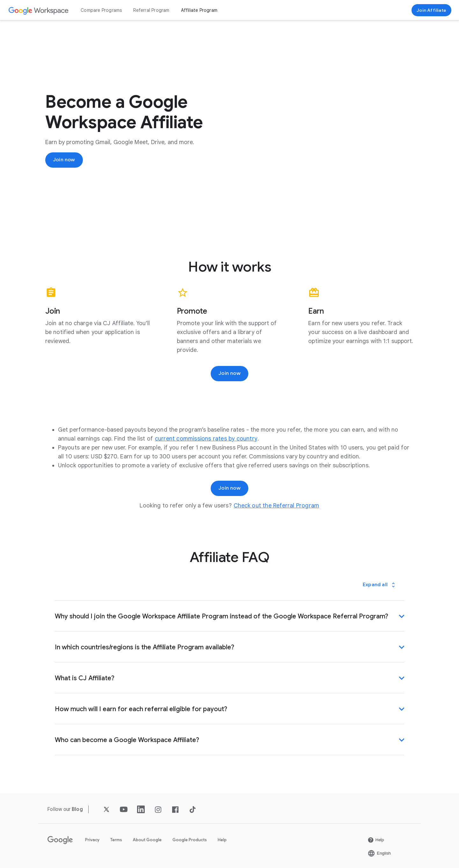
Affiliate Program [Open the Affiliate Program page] (199, 10)
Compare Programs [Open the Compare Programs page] (101, 10)
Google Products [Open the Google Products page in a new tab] (190, 839)
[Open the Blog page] (77, 809)
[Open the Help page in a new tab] (376, 840)
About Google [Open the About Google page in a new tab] (147, 839)
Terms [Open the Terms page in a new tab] (116, 839)
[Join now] (431, 10)
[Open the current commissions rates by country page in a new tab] (206, 439)
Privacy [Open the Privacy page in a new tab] (92, 839)
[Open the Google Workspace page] (39, 10)
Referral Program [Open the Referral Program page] (151, 10)
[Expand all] (380, 585)
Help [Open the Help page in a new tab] (222, 839)
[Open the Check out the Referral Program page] (276, 506)
